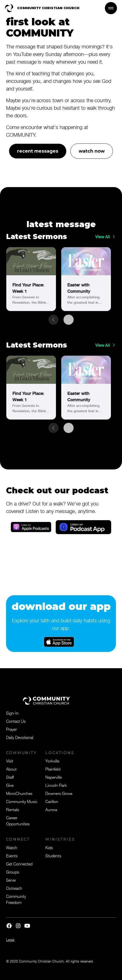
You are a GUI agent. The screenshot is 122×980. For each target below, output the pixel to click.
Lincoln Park (56, 785)
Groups (13, 872)
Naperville (54, 777)
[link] (31, 279)
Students (53, 856)
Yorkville (52, 761)
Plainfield (53, 769)
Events (12, 856)
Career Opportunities (18, 821)
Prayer (11, 729)
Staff (10, 777)
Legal (10, 940)
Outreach (14, 888)
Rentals (13, 809)
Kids (49, 847)
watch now (92, 151)
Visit (10, 761)
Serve (11, 880)
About (11, 769)
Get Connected (19, 864)
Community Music (22, 801)
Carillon (52, 801)
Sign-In (12, 713)
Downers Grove (59, 793)
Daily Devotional (20, 737)
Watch (12, 847)
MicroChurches (19, 793)
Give (10, 785)
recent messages (38, 151)
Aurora (51, 809)
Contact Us (16, 721)
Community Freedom (16, 899)
